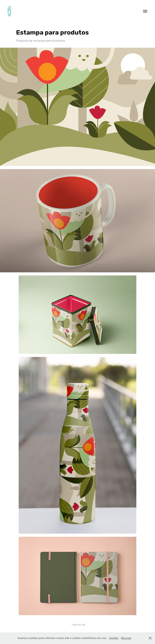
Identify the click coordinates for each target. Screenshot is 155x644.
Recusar (126, 638)
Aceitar (114, 638)
